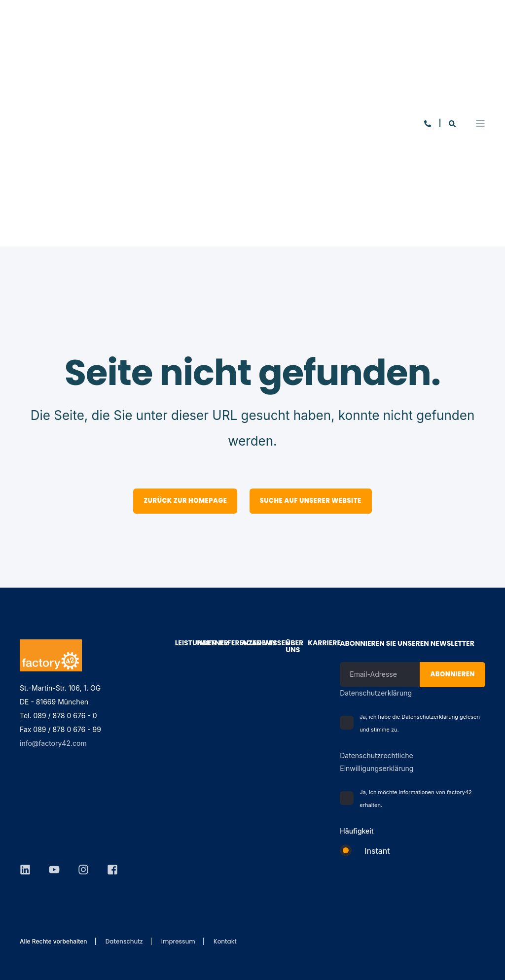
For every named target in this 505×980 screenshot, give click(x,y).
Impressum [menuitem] (178, 942)
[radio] (413, 855)
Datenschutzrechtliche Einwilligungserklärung (377, 762)
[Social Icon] (29, 821)
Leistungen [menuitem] (181, 644)
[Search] (452, 52)
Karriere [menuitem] (313, 644)
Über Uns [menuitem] (291, 647)
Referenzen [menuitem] (225, 644)
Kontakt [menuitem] (225, 942)
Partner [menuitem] (203, 644)
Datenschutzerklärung (376, 693)
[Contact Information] (428, 52)
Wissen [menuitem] (269, 644)
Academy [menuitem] (247, 644)
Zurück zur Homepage (185, 501)
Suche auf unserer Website (311, 501)
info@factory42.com (53, 743)
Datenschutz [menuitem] (124, 942)
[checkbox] (413, 855)
